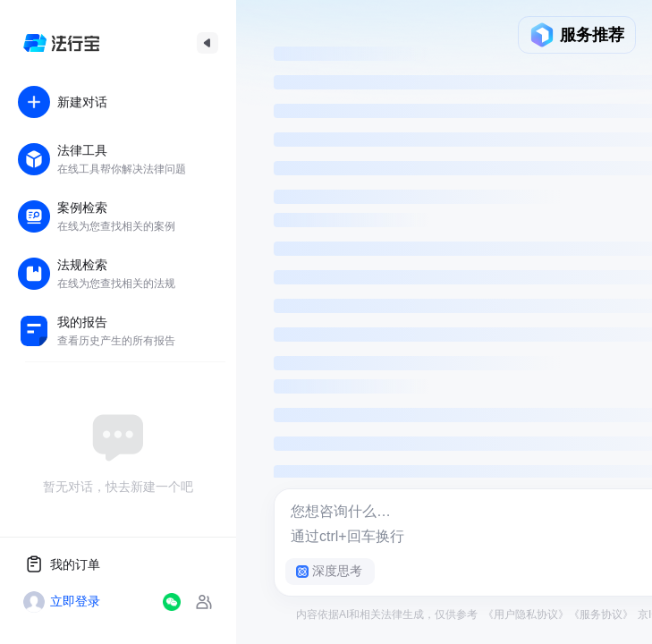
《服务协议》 (601, 614)
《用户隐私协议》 (526, 614)
